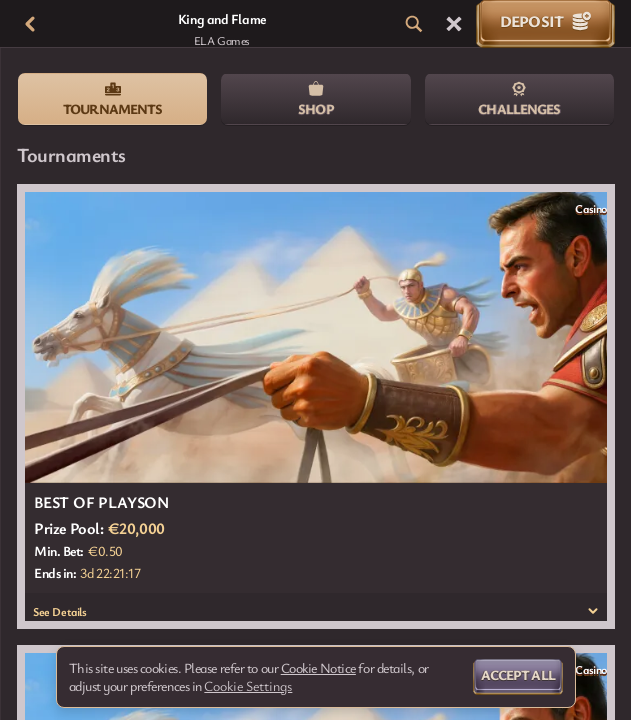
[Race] (454, 24)
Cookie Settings (248, 686)
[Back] (30, 24)
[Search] (414, 24)
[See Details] (593, 611)
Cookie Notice (318, 668)
